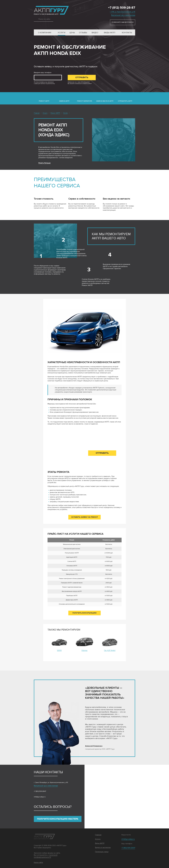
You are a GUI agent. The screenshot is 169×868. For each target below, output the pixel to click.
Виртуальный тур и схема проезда (123, 15)
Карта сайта (38, 863)
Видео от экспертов (103, 848)
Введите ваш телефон (43, 73)
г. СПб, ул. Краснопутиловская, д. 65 (123, 12)
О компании (45, 33)
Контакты (127, 33)
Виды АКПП (110, 33)
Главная (98, 835)
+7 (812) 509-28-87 (122, 8)
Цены (72, 33)
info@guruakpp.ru (40, 797)
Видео (95, 33)
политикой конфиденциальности (46, 856)
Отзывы (83, 33)
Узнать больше (44, 163)
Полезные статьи (102, 852)
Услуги (62, 33)
